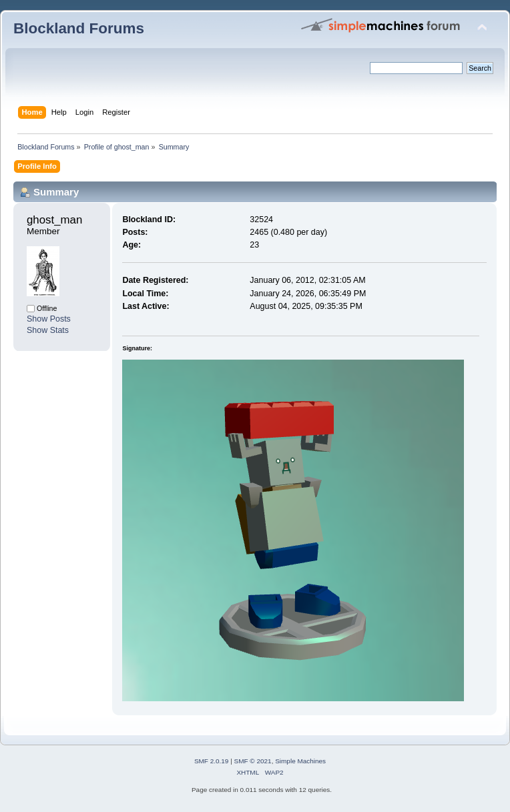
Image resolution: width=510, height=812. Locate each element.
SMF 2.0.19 (212, 761)
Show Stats (48, 330)
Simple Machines (300, 761)
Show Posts (49, 319)
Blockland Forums (79, 28)
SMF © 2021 (253, 761)
